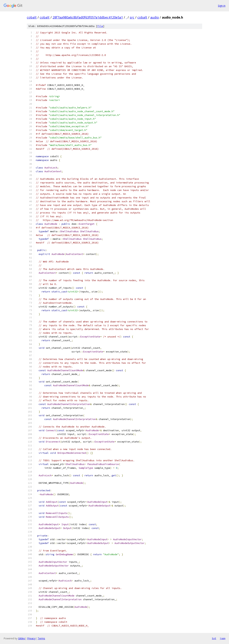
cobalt (32, 17)
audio (155, 17)
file (100, 26)
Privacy (31, 638)
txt (214, 638)
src (132, 17)
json (223, 638)
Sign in (222, 6)
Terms (41, 638)
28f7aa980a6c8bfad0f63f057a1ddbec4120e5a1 (88, 17)
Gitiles (22, 638)
